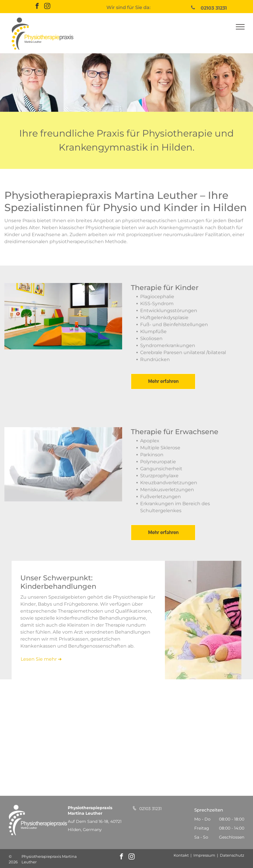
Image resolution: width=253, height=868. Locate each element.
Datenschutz (232, 855)
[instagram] (47, 7)
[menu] (240, 27)
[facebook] (37, 7)
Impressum (204, 855)
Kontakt (181, 855)
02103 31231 (150, 809)
